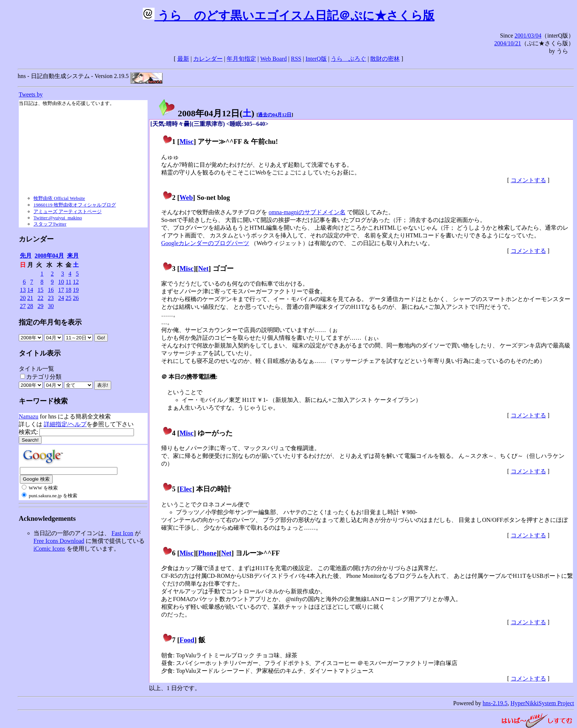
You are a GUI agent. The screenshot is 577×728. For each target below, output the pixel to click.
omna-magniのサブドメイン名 (307, 212)
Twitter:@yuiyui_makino (58, 218)
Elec (186, 489)
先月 (26, 256)
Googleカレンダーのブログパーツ (205, 243)
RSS (296, 59)
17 (61, 290)
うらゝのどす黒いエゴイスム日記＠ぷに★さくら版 (289, 15)
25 (68, 298)
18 (68, 290)
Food (187, 640)
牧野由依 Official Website (59, 198)
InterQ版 (316, 59)
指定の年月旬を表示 (50, 322)
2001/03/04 (528, 36)
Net (203, 268)
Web (186, 197)
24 (61, 298)
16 (51, 290)
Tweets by (31, 94)
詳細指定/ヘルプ (65, 424)
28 (30, 306)
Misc (187, 142)
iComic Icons (49, 549)
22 (40, 298)
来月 (73, 256)
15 (40, 290)
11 (69, 282)
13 (23, 290)
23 (51, 298)
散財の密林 (385, 59)
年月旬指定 (241, 59)
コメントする (528, 180)
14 (30, 290)
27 (23, 306)
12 (76, 282)
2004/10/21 (508, 43)
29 (40, 306)
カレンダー (208, 59)
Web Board (273, 59)
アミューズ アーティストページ (68, 211)
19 (76, 290)
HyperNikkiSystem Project (542, 703)
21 (30, 298)
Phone (208, 553)
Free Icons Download (59, 541)
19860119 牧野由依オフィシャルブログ (75, 205)
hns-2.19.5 (495, 703)
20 (23, 298)
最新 (183, 59)
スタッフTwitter (50, 224)
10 (61, 282)
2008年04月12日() (206, 113)
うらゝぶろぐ (348, 59)
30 (51, 306)
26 (76, 298)
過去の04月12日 (275, 115)
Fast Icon (122, 533)
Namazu (29, 416)
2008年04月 (49, 256)
